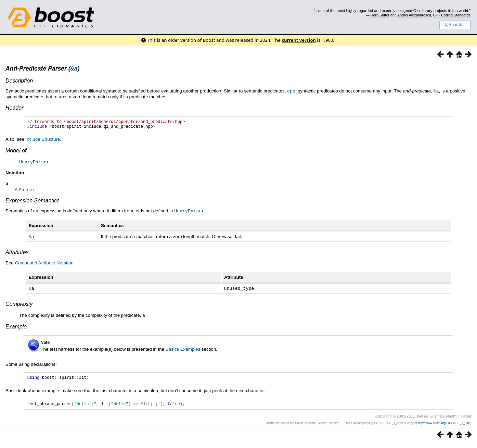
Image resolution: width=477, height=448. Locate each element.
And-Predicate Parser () (43, 70)
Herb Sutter (380, 15)
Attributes (17, 254)
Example (16, 328)
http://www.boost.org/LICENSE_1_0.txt (444, 426)
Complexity (19, 306)
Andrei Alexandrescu (414, 15)
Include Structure (43, 142)
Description (19, 82)
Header (14, 108)
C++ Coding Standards (452, 15)
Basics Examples (183, 351)
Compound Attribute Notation (44, 265)
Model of (16, 153)
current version (299, 40)
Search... (455, 25)
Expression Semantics (33, 203)
